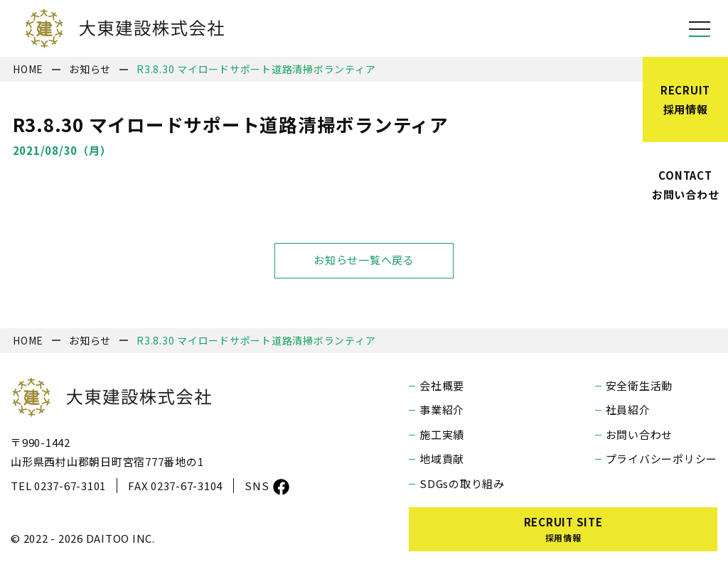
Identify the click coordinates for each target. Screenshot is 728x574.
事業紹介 (442, 410)
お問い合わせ (639, 434)
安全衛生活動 (639, 385)
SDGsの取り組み (462, 483)
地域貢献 (442, 459)
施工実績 (442, 434)
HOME (28, 69)
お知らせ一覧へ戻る (364, 260)
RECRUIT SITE (563, 529)
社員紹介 (628, 410)
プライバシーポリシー (662, 459)
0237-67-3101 (70, 486)
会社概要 (442, 385)
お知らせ (90, 69)
